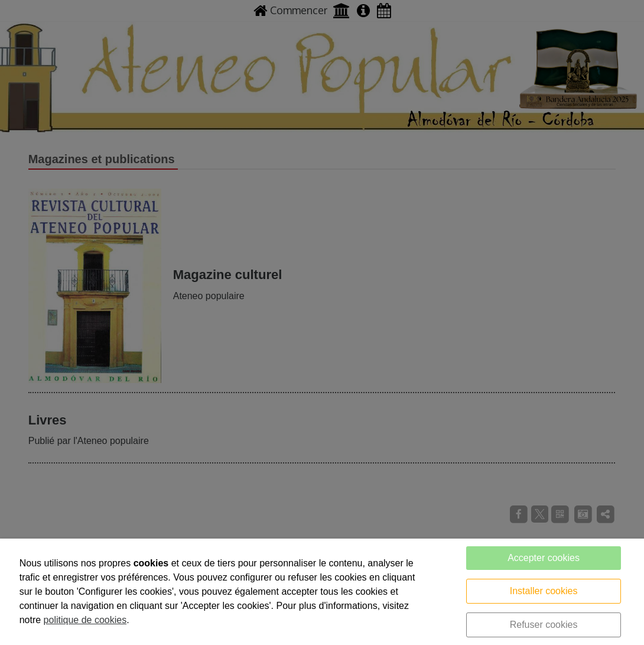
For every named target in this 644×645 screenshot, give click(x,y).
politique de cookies (85, 620)
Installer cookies (544, 591)
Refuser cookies (544, 625)
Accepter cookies (544, 558)
